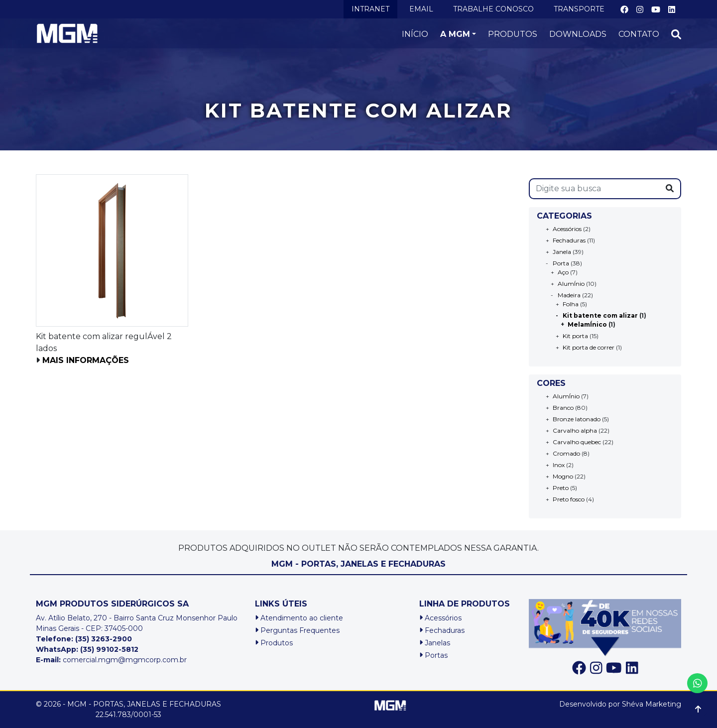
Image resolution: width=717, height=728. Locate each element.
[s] (595, 189)
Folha (571, 304)
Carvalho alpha (575, 430)
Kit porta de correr (589, 347)
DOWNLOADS (578, 34)
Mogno (563, 476)
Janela (562, 252)
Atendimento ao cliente (299, 618)
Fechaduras (569, 240)
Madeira (569, 295)
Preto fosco (569, 499)
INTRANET (370, 9)
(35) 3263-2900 (104, 639)
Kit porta (575, 336)
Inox (559, 465)
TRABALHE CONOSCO (493, 9)
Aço (563, 272)
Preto (561, 488)
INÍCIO (415, 34)
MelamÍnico (587, 324)
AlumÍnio (571, 284)
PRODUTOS (513, 34)
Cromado (566, 453)
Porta (561, 263)
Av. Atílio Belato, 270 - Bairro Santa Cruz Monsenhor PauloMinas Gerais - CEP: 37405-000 (137, 623)
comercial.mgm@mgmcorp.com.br (111, 660)
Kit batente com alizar (600, 315)
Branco (563, 408)
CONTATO (639, 34)
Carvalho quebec (577, 442)
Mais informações (86, 360)
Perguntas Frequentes (297, 630)
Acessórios (567, 229)
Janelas (435, 643)
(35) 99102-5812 (109, 649)
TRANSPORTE (579, 9)
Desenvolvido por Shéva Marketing (620, 704)
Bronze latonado (577, 419)
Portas (433, 655)
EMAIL (421, 9)
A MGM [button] (455, 34)
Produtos (274, 643)
